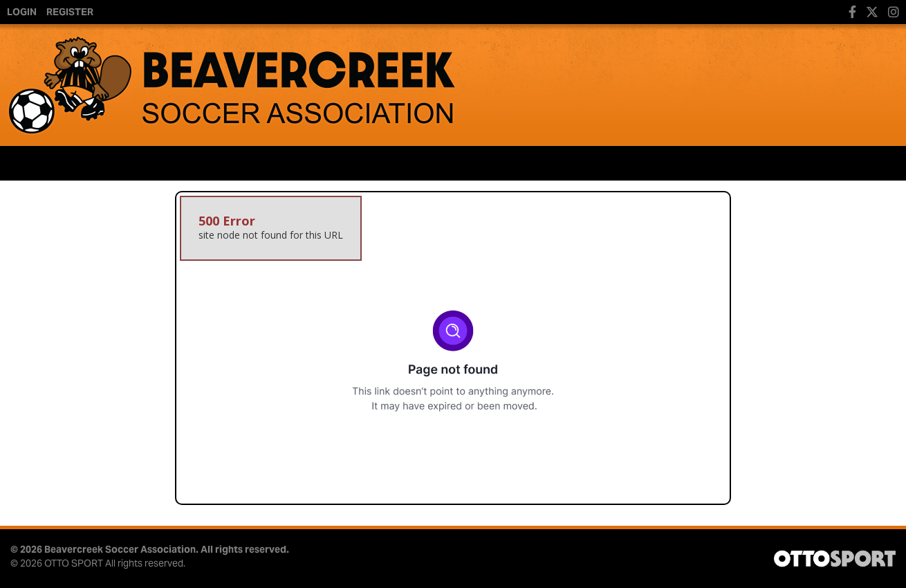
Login (22, 12)
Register (70, 12)
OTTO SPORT (74, 563)
